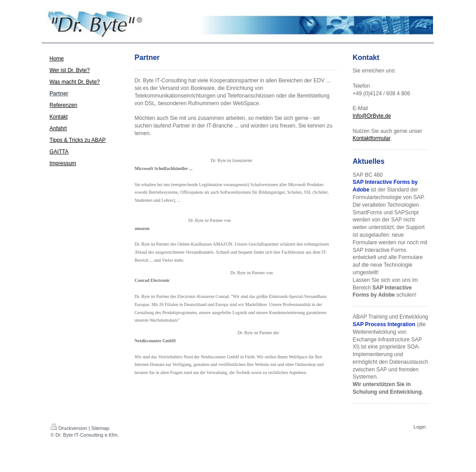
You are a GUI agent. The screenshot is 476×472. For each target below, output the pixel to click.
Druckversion (69, 428)
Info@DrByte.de (372, 116)
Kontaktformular (372, 138)
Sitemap (100, 428)
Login (420, 427)
